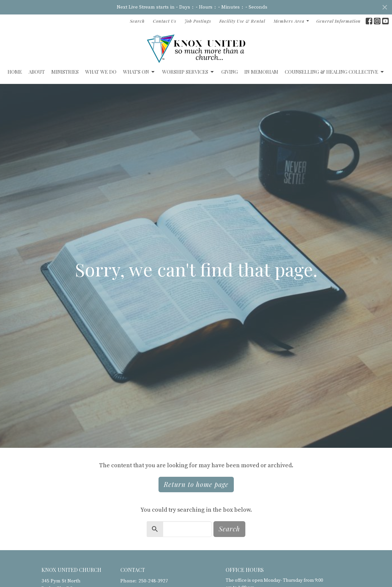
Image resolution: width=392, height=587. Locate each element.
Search (137, 21)
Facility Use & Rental (242, 21)
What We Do (101, 72)
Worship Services (188, 72)
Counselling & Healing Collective (335, 72)
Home (15, 72)
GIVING (230, 72)
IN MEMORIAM (261, 72)
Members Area (292, 21)
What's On (139, 72)
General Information (339, 21)
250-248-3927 (153, 581)
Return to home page (196, 484)
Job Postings (198, 21)
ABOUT (37, 72)
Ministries (65, 72)
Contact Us (165, 21)
